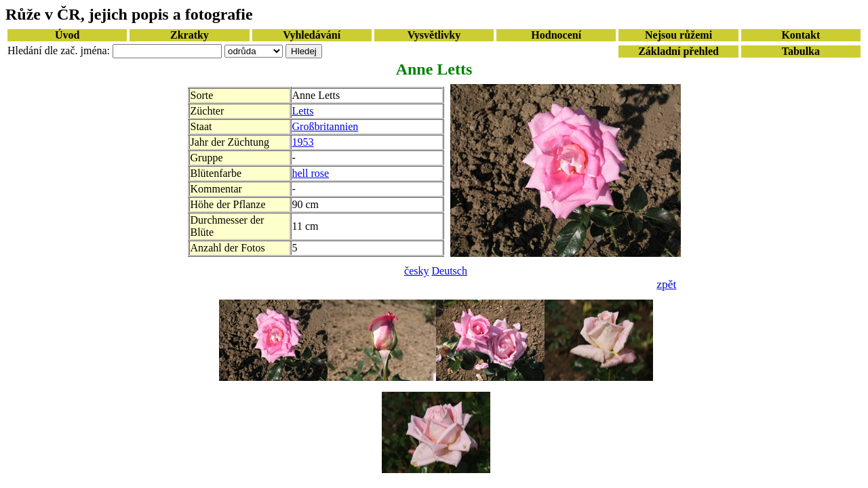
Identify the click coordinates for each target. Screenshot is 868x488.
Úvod (67, 35)
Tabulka (801, 51)
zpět (666, 284)
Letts (303, 111)
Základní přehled (678, 51)
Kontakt (801, 35)
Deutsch (450, 271)
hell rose (311, 173)
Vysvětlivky (434, 35)
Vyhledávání (312, 35)
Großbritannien (325, 126)
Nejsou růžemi (678, 35)
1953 (303, 142)
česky (416, 271)
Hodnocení (556, 35)
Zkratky (190, 35)
